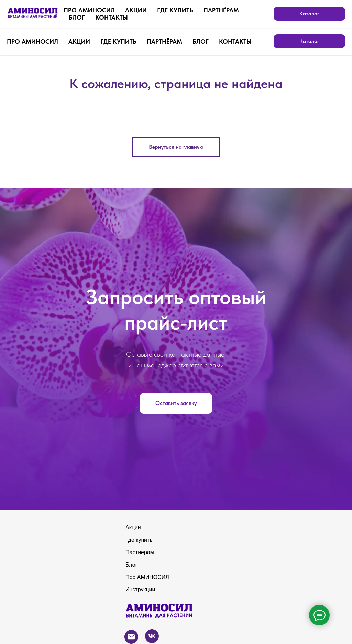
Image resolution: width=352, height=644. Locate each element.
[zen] (323, 14)
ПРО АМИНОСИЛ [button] (32, 41)
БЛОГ (201, 41)
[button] (176, 403)
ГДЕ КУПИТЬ (118, 41)
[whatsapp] (263, 14)
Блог (131, 565)
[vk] (293, 14)
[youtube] (338, 14)
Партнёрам (140, 552)
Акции (133, 528)
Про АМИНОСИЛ (147, 577)
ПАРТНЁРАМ (164, 41)
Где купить (139, 540)
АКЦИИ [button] (79, 41)
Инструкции (140, 589)
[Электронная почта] (278, 14)
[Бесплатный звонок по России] (247, 14)
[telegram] (308, 14)
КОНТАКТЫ (235, 41)
